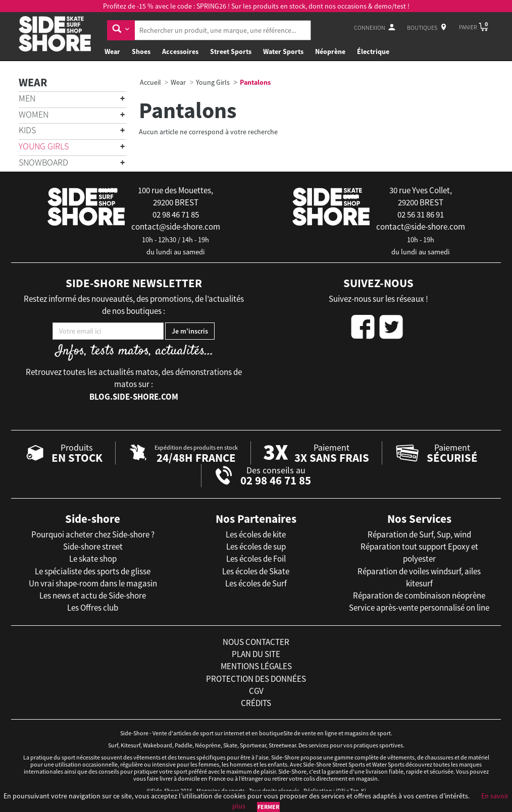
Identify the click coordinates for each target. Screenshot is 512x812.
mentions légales (256, 666)
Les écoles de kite (256, 534)
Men (27, 98)
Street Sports (231, 51)
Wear (112, 51)
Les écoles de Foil (256, 559)
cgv (256, 691)
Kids (27, 130)
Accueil (150, 82)
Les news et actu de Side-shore (93, 596)
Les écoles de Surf (256, 583)
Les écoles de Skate (256, 571)
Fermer (268, 807)
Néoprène (330, 51)
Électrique (373, 51)
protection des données (256, 679)
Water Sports (283, 51)
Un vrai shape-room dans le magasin (93, 583)
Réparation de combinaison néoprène (419, 596)
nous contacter (256, 642)
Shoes (141, 51)
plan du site (256, 654)
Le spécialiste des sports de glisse (93, 571)
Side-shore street (93, 547)
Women (34, 114)
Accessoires (180, 51)
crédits (256, 703)
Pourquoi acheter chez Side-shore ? (93, 534)
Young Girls (44, 146)
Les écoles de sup (256, 547)
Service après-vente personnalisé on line (419, 608)
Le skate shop (93, 559)
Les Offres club (93, 608)
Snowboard (43, 162)
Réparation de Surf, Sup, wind (419, 534)
